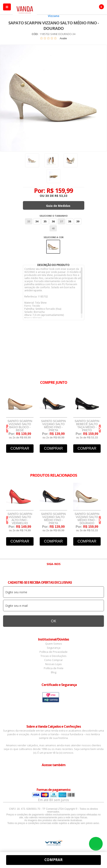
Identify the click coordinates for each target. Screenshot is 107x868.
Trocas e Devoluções (53, 656)
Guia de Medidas (58, 206)
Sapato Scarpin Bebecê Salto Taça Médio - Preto (87, 426)
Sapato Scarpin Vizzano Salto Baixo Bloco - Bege (20, 426)
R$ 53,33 (61, 196)
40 (53, 228)
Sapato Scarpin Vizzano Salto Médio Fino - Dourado (87, 519)
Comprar (20, 448)
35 (45, 221)
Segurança (54, 648)
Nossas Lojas (53, 664)
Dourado (53, 247)
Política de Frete (54, 668)
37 (61, 221)
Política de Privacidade (53, 652)
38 (70, 221)
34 (37, 221)
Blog (54, 672)
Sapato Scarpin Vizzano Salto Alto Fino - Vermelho (20, 519)
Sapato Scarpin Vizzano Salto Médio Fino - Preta (53, 426)
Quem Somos (54, 644)
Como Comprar (53, 660)
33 (29, 221)
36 (53, 221)
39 (78, 221)
